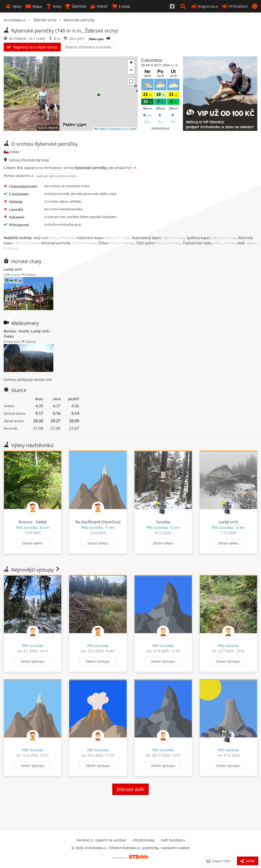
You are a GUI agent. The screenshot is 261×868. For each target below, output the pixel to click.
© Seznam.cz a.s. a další (122, 129)
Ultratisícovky (144, 840)
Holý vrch (54, 238)
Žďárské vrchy (45, 20)
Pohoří (99, 6)
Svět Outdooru (173, 840)
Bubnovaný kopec (158, 238)
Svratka (163, 522)
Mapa (34, 6)
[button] (184, 6)
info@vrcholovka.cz (124, 848)
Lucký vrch (228, 522)
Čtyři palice (159, 243)
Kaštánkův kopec (103, 238)
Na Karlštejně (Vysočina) (98, 522)
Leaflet (100, 129)
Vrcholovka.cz (15, 20)
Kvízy (54, 6)
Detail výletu (33, 543)
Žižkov (116, 243)
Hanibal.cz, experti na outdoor (101, 840)
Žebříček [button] (76, 6)
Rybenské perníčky (79, 20)
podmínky (150, 848)
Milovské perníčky (69, 243)
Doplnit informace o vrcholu (88, 47)
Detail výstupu (33, 661)
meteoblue (160, 128)
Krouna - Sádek (33, 522)
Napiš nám (218, 861)
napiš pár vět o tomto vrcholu (56, 176)
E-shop (121, 6)
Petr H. (53, 128)
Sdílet (248, 861)
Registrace (205, 6)
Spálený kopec (211, 238)
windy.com (43, 380)
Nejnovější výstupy (32, 570)
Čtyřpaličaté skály (209, 243)
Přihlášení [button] (235, 6)
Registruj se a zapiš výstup (32, 47)
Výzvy (14, 6)
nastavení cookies (175, 848)
